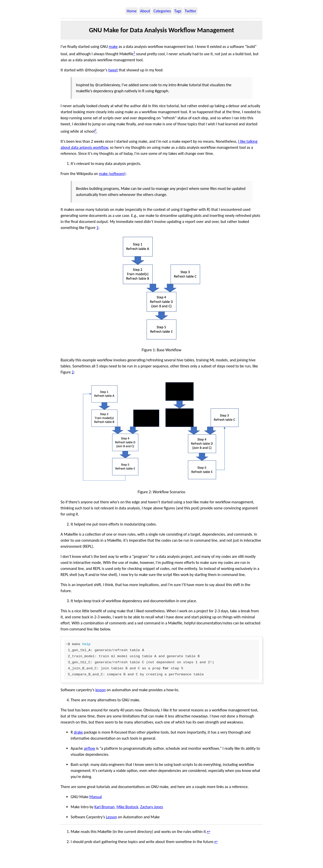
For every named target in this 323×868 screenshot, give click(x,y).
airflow (89, 748)
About (145, 11)
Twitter (191, 11)
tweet (113, 70)
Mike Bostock (127, 807)
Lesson (112, 817)
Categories (162, 11)
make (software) (112, 174)
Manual (96, 797)
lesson (101, 690)
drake (78, 732)
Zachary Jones (152, 807)
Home (132, 11)
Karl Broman (104, 807)
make (113, 47)
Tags (178, 11)
